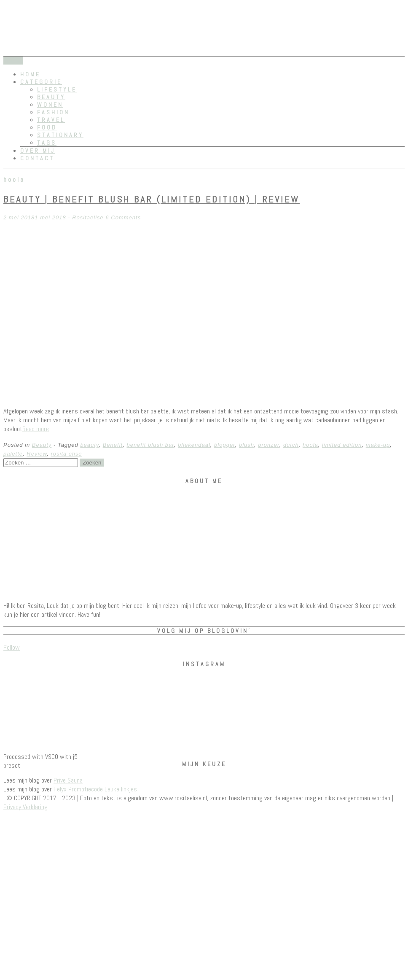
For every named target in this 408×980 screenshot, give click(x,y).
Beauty (51, 97)
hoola (310, 445)
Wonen (50, 105)
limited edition (342, 445)
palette (13, 454)
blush (247, 445)
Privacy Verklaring (25, 807)
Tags (47, 143)
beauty (89, 445)
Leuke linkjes (121, 789)
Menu (13, 61)
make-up (378, 445)
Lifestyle (57, 89)
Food (47, 127)
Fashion (53, 112)
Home (30, 74)
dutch (291, 445)
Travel (51, 120)
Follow (12, 647)
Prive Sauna (68, 780)
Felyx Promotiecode (78, 789)
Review (37, 454)
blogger (225, 445)
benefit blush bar (150, 445)
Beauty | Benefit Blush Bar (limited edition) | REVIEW (152, 199)
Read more (36, 429)
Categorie (41, 82)
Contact (37, 158)
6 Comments (123, 217)
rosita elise (66, 454)
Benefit (113, 445)
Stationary (60, 135)
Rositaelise (88, 217)
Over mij (38, 151)
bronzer (268, 445)
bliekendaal (194, 445)
